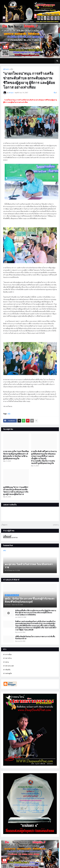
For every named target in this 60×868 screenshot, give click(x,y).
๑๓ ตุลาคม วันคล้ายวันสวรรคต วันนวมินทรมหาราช (29, 566)
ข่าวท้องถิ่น (7, 670)
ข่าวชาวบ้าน (7, 658)
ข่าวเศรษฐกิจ (7, 673)
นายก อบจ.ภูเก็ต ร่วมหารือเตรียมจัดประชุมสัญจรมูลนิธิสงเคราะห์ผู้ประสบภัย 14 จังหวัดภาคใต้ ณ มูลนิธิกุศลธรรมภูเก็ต (16, 455)
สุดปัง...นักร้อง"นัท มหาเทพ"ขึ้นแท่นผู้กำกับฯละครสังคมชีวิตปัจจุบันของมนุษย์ (30, 600)
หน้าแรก (6, 69)
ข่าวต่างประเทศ (8, 666)
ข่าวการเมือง (7, 654)
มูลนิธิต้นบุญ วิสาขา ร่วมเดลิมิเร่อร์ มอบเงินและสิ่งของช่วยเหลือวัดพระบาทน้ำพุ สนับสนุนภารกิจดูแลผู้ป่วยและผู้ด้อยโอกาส (16, 491)
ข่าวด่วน (6, 662)
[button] (57, 61)
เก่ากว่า (55, 525)
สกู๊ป (12, 69)
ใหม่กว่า (5, 525)
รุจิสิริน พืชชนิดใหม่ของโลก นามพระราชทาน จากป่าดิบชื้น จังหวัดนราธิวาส (35, 638)
